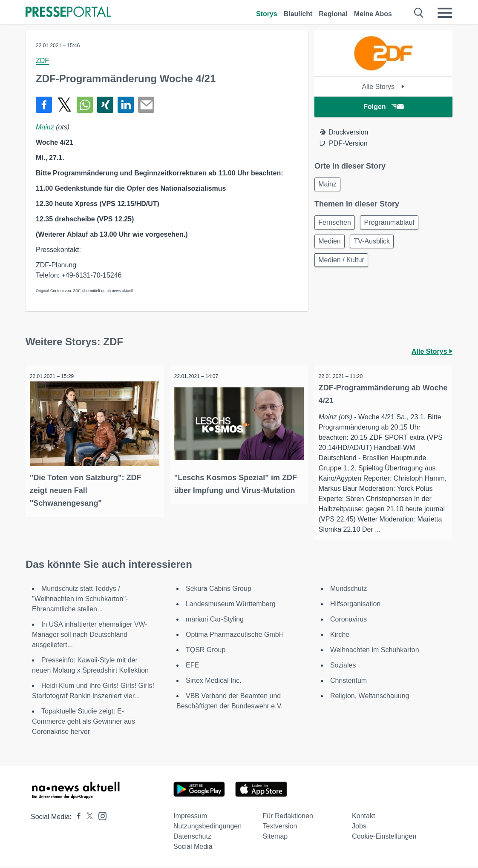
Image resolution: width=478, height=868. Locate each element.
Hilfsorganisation (355, 605)
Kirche (340, 635)
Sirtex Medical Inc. (214, 681)
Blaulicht (298, 14)
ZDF (42, 61)
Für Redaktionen (288, 817)
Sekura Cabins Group (219, 589)
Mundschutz (348, 589)
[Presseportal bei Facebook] (76, 818)
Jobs (359, 827)
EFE (192, 666)
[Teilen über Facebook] (44, 105)
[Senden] (146, 105)
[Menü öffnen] (445, 13)
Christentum (348, 681)
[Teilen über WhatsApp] (85, 105)
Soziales (343, 666)
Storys (267, 14)
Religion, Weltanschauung (370, 697)
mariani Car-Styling (215, 620)
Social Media (193, 847)
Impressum (190, 817)
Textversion (280, 827)
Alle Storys (383, 87)
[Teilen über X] (64, 105)
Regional (333, 14)
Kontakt (363, 817)
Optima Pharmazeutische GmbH (235, 635)
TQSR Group (206, 651)
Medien (331, 245)
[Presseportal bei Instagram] (100, 816)
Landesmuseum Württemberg (231, 605)
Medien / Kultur (343, 265)
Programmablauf (394, 225)
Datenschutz (192, 837)
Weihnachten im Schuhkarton (375, 651)
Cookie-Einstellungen (384, 837)
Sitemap (275, 837)
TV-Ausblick (376, 245)
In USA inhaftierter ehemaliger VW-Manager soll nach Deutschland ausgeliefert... (90, 635)
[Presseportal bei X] (87, 818)
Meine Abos (373, 14)
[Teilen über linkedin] (126, 105)
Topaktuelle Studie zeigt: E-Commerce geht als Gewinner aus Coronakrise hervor (84, 722)
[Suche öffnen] (419, 13)
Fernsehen (336, 225)
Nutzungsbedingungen (207, 827)
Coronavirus (348, 620)
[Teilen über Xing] (105, 105)
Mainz (45, 127)
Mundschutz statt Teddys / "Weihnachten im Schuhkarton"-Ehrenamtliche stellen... (80, 600)
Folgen (383, 107)
